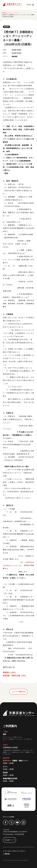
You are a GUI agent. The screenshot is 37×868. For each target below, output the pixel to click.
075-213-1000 (9, 834)
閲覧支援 (7, 854)
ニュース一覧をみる (19, 692)
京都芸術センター (12, 4)
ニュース (15, 13)
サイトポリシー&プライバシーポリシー (15, 851)
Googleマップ (10, 840)
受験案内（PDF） (10, 672)
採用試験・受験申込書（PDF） (15, 675)
